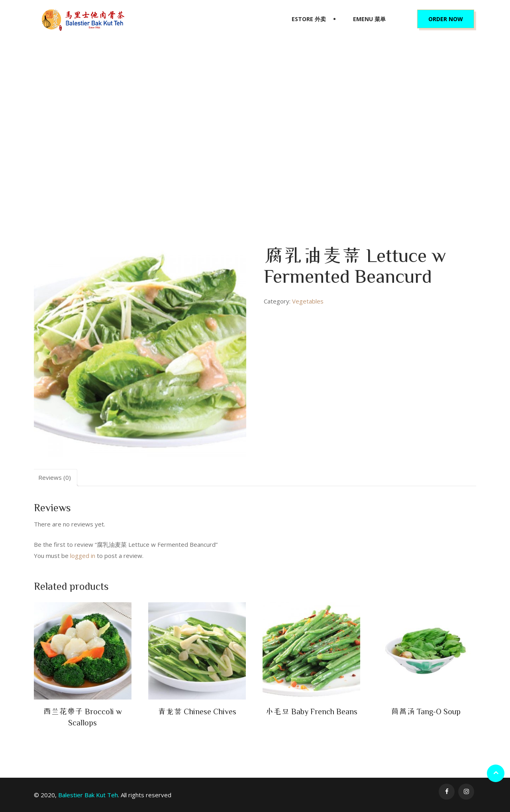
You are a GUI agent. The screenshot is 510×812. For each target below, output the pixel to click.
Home (180, 142)
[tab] (55, 478)
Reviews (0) (55, 477)
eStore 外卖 (309, 19)
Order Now (446, 19)
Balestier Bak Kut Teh (88, 795)
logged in (83, 556)
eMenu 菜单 (369, 19)
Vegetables (207, 142)
